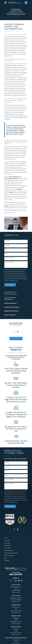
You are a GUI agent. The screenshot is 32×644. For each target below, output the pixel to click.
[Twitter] (13, 581)
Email (6, 254)
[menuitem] (12, 299)
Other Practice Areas (9, 556)
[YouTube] (19, 581)
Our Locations (8, 548)
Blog (5, 558)
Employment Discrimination (11, 553)
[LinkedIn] (16, 581)
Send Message (10, 285)
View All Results (16, 339)
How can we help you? (10, 262)
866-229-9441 (16, 574)
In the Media (7, 546)
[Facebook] (10, 581)
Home (6, 538)
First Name (7, 241)
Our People (7, 541)
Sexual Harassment (9, 551)
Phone (6, 249)
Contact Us (7, 561)
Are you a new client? (9, 258)
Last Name (7, 245)
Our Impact (7, 543)
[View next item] (18, 332)
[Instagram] (22, 581)
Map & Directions (16, 593)
